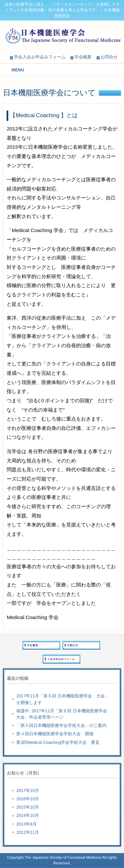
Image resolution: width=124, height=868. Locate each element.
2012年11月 (28, 832)
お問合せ (109, 57)
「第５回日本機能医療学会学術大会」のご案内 (61, 725)
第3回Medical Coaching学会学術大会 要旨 (58, 742)
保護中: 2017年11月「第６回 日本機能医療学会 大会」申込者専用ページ (64, 714)
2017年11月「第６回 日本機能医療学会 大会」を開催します (62, 699)
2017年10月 (28, 790)
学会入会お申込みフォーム (40, 57)
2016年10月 (28, 799)
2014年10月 (28, 815)
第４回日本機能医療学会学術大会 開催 (55, 734)
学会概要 (83, 57)
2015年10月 (28, 807)
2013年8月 (26, 824)
